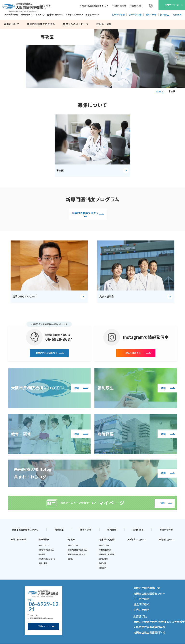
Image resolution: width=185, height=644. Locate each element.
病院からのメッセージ (63, 24)
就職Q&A (103, 567)
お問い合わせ (166, 529)
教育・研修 (86, 529)
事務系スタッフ (167, 539)
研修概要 (42, 554)
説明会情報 (103, 558)
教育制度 (103, 562)
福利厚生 (59, 529)
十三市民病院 (139, 596)
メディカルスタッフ (137, 539)
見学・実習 (43, 562)
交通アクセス (43, 619)
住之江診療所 (139, 600)
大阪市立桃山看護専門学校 (145, 623)
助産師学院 (138, 610)
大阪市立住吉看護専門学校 (145, 619)
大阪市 (14, 640)
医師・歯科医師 (18, 539)
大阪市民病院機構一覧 (144, 587)
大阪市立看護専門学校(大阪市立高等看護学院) (153, 615)
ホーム (160, 91)
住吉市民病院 (139, 605)
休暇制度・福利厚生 (107, 554)
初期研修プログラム (46, 549)
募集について (10, 24)
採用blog (138, 529)
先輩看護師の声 (105, 549)
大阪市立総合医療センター (145, 592)
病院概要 (112, 529)
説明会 (71, 558)
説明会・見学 (87, 24)
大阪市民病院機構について (25, 529)
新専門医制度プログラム (35, 24)
